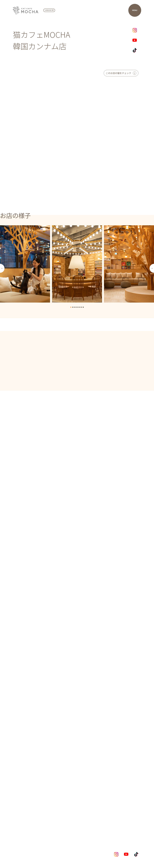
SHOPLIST (88, 831)
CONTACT (90, 834)
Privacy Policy (20, 856)
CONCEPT (56, 831)
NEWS (72, 831)
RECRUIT (124, 831)
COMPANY (107, 831)
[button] (2, 268)
